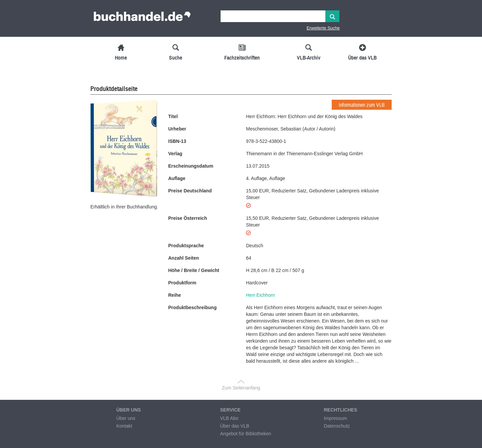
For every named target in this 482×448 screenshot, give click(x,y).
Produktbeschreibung (193, 307)
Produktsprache (186, 246)
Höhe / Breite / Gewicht (194, 270)
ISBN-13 (177, 141)
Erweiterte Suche (323, 28)
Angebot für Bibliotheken (246, 434)
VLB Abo (229, 418)
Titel (173, 116)
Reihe (175, 295)
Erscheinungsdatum (191, 166)
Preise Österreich (188, 218)
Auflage (177, 178)
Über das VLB (234, 426)
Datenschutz (337, 426)
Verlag (175, 154)
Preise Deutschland (190, 191)
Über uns (126, 418)
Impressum (335, 418)
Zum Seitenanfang (241, 388)
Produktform (182, 283)
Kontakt (124, 426)
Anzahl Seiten (184, 258)
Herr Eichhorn (260, 295)
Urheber (177, 129)
